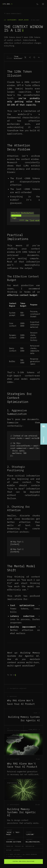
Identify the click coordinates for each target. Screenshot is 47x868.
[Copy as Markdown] (34, 57)
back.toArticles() (13, 14)
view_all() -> (34, 729)
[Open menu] (43, 4)
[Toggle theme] (37, 4)
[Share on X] (25, 57)
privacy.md (19, 846)
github (9, 850)
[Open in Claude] (39, 57)
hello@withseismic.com (33, 842)
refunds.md (30, 846)
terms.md (10, 846)
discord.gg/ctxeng (14, 842)
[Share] (30, 57)
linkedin (17, 850)
